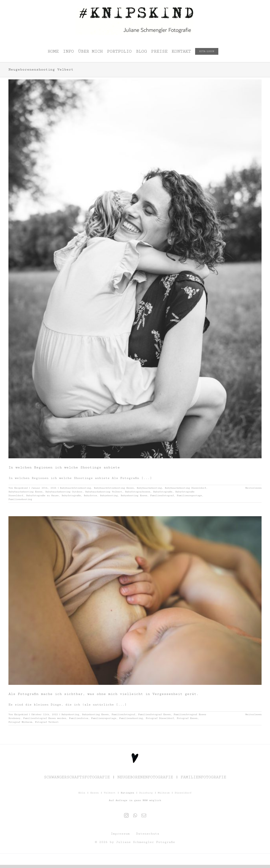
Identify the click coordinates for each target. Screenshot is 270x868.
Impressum (120, 834)
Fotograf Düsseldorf (160, 718)
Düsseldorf (183, 793)
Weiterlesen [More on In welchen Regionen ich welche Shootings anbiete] (253, 488)
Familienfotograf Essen (154, 714)
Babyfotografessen (138, 492)
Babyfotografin (71, 495)
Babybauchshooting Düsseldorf (185, 488)
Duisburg (146, 793)
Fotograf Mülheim (20, 722)
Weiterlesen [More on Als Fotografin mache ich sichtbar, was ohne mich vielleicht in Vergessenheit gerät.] (253, 714)
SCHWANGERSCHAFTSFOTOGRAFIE (77, 777)
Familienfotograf (162, 495)
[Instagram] (126, 815)
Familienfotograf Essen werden (45, 718)
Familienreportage (189, 495)
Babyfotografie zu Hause (42, 495)
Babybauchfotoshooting (75, 488)
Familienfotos (79, 718)
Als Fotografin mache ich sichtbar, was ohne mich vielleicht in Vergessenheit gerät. (104, 694)
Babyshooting (109, 495)
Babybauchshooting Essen (25, 492)
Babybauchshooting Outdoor (64, 492)
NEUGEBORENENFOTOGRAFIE (145, 777)
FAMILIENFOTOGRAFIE (203, 777)
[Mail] (144, 815)
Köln (82, 793)
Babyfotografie (163, 492)
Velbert (110, 793)
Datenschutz (148, 834)
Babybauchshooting (149, 488)
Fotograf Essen (187, 718)
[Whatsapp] (135, 815)
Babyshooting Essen (134, 495)
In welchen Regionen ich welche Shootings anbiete (64, 467)
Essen (94, 793)
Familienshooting (20, 499)
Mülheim (164, 793)
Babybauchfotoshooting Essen (114, 488)
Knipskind (21, 488)
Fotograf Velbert (47, 722)
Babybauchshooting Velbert (104, 492)
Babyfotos (90, 495)
